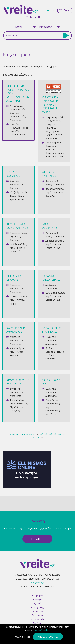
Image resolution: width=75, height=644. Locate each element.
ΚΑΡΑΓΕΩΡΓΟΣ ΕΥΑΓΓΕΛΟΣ (52, 330)
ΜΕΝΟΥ (31, 17)
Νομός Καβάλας (18, 248)
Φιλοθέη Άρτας (17, 348)
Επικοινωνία (37, 615)
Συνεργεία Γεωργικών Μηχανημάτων (52, 128)
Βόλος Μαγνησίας (54, 189)
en (53, 10)
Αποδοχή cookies (48, 637)
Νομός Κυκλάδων (19, 404)
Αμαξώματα (51, 285)
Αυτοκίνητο (16, 120)
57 (64, 434)
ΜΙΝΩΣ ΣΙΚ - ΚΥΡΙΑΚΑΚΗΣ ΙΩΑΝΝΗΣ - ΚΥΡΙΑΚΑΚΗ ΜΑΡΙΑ (50, 104)
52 (42, 434)
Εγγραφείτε (38, 611)
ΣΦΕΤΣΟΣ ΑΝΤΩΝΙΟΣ (49, 174)
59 (37, 437)
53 (46, 434)
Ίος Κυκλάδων (17, 400)
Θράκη (21, 199)
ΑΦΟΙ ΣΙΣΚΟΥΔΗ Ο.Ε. (52, 382)
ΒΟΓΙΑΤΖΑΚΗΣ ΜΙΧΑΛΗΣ (16, 278)
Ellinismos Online (38, 619)
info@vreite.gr (37, 583)
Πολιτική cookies (42, 630)
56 (60, 434)
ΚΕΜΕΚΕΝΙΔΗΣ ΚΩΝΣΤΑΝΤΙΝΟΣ (17, 226)
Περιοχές (38, 599)
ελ (47, 10)
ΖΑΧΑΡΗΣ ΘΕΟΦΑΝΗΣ (49, 226)
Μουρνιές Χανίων (19, 296)
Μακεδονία (16, 251)
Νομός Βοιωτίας (53, 244)
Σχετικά (38, 603)
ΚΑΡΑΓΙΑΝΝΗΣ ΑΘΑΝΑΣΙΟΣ (16, 330)
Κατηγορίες (38, 595)
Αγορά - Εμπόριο (54, 135)
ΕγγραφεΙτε (37, 539)
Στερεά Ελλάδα (53, 248)
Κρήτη (61, 156)
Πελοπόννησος (18, 135)
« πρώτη (14, 434)
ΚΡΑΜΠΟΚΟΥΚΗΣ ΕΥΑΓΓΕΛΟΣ (18, 382)
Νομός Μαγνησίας (54, 192)
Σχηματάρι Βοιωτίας (55, 293)
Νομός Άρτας (16, 352)
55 (55, 434)
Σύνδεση (65, 10)
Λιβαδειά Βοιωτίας (54, 241)
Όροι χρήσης (37, 607)
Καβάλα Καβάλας (18, 244)
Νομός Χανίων (17, 300)
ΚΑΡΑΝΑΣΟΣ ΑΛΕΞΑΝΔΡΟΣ (51, 278)
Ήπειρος (14, 355)
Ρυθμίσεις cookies (22, 637)
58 (33, 437)
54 (51, 434)
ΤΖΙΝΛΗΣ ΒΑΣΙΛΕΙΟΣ (13, 174)
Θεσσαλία (50, 196)
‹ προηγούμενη (27, 434)
